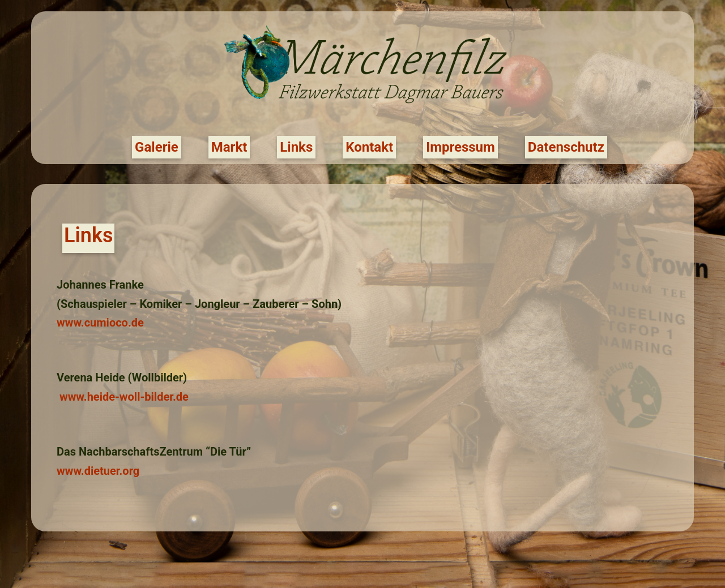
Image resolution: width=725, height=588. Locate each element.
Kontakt (369, 147)
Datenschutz (566, 147)
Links (296, 147)
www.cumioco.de (100, 323)
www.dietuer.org (98, 471)
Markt (229, 147)
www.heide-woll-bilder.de (124, 397)
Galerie (157, 147)
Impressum (460, 147)
